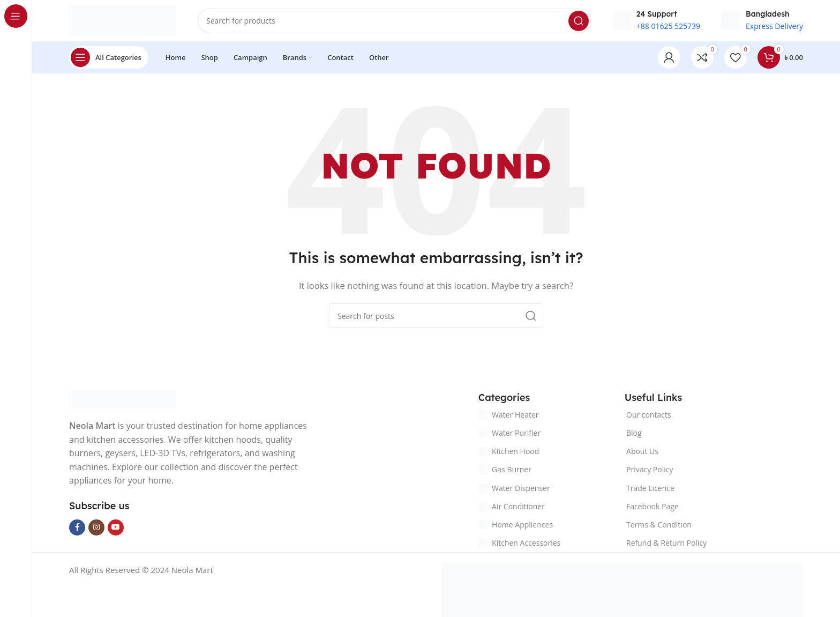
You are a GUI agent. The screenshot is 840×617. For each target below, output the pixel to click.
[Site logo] (123, 20)
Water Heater (508, 416)
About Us (642, 453)
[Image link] (123, 400)
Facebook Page (652, 507)
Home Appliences (516, 526)
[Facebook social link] (77, 529)
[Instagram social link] (96, 529)
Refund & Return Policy (666, 544)
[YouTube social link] (116, 529)
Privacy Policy (650, 471)
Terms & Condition (659, 526)
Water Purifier (509, 434)
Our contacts (649, 416)
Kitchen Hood (509, 453)
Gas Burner (505, 471)
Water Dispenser (514, 489)
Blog (634, 434)
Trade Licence (650, 489)
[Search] (394, 21)
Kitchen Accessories (519, 544)
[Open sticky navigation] (109, 59)
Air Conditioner (512, 507)
